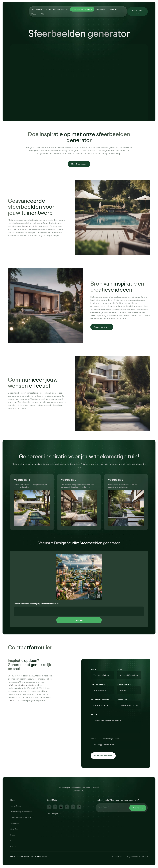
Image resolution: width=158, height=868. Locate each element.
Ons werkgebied (54, 814)
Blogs (34, 14)
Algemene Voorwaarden (137, 856)
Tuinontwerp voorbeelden (57, 9)
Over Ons (14, 829)
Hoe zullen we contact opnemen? (105, 739)
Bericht (94, 714)
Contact (14, 846)
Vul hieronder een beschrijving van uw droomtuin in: (36, 604)
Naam (93, 669)
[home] (19, 12)
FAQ (42, 14)
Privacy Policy (117, 856)
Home (13, 800)
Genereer (79, 620)
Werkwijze (101, 9)
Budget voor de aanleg (100, 699)
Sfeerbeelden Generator (82, 9)
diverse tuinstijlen (30, 226)
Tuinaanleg (122, 699)
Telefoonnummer (98, 684)
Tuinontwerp (37, 9)
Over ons (113, 9)
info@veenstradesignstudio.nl (22, 685)
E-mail (120, 669)
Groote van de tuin (125, 684)
